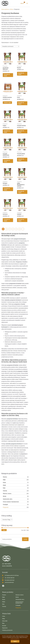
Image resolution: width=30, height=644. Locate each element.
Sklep (11, 9)
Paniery (5, 477)
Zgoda (15, 641)
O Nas (4, 616)
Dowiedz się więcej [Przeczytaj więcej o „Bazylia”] (21, 74)
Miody (5, 496)
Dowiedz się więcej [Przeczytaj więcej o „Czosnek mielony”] (21, 131)
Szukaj (25, 539)
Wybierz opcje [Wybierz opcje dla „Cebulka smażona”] (7, 103)
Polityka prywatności (7, 630)
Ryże (4, 488)
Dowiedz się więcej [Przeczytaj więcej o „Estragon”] (7, 189)
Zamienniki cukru (8, 499)
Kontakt (4, 626)
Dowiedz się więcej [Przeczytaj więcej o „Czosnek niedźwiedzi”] (7, 161)
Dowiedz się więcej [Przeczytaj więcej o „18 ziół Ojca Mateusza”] (7, 75)
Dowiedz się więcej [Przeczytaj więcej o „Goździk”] (21, 220)
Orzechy (5, 491)
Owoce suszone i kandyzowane (11, 502)
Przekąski (5, 505)
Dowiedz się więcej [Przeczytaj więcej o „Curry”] (21, 103)
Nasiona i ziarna (7, 493)
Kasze (4, 482)
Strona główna (5, 9)
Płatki (4, 485)
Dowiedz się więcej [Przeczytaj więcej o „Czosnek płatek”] (21, 160)
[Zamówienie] (10, 46)
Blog (3, 623)
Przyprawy (6, 507)
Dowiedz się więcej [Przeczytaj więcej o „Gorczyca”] (7, 220)
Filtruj (4, 530)
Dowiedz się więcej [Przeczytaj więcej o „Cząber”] (7, 131)
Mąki (4, 480)
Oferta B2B (5, 621)
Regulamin (5, 628)
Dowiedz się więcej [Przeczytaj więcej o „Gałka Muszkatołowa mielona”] (21, 192)
